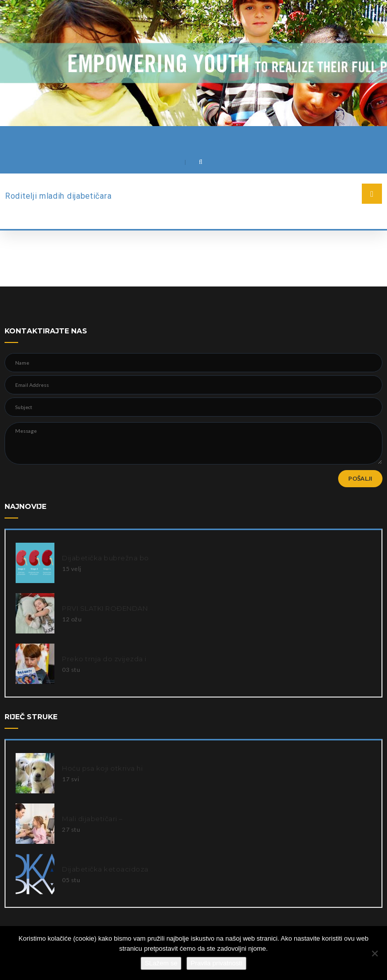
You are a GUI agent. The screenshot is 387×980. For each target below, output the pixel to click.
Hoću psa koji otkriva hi (102, 768)
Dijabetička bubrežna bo (106, 558)
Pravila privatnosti (216, 963)
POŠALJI (360, 478)
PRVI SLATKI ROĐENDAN (105, 608)
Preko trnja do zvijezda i (104, 659)
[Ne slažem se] (374, 953)
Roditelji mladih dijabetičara (58, 196)
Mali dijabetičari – (92, 819)
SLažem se (161, 963)
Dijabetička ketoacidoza (105, 869)
